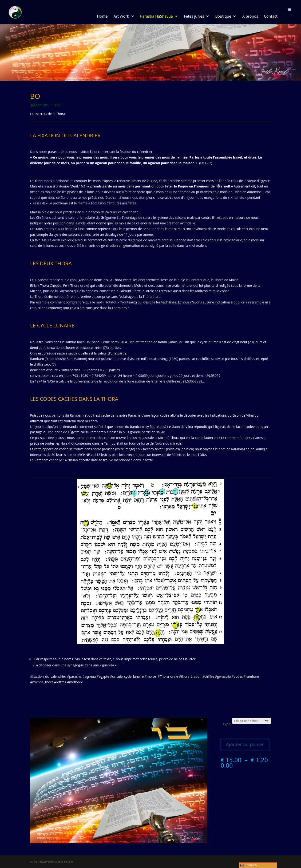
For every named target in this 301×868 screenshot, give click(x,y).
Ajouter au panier (245, 744)
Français (248, 865)
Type (226, 724)
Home (102, 16)
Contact (271, 16)
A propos (250, 16)
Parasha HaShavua (159, 16)
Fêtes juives (197, 16)
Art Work (124, 16)
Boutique (226, 16)
